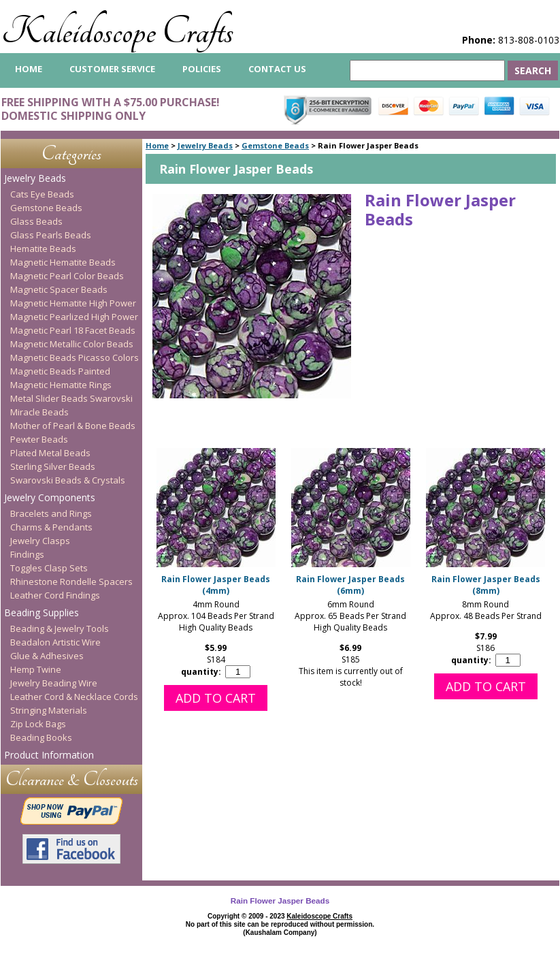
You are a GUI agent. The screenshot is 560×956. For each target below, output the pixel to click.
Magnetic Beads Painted (60, 371)
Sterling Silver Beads (53, 466)
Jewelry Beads (205, 145)
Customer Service (112, 69)
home (29, 69)
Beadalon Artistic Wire (55, 642)
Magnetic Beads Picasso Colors (75, 357)
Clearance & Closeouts (72, 779)
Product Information (49, 755)
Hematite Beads (43, 249)
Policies (202, 69)
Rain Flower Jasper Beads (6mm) (350, 585)
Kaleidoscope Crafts (117, 32)
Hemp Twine (36, 669)
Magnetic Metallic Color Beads (72, 344)
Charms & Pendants (51, 527)
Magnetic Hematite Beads (63, 262)
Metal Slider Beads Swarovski (71, 398)
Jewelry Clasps (40, 541)
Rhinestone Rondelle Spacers (71, 581)
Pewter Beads (39, 439)
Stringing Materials (49, 710)
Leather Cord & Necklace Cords (74, 697)
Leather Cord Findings (55, 595)
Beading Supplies (42, 612)
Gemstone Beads (275, 145)
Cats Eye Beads (42, 194)
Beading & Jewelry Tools (60, 628)
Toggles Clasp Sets (49, 568)
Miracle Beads (39, 412)
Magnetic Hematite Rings (61, 385)
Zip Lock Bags (38, 724)
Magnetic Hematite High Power (73, 303)
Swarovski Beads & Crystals (68, 480)
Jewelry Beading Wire (54, 683)
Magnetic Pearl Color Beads (67, 276)
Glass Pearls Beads (51, 235)
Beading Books (41, 737)
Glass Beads (36, 221)
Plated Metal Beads (50, 453)
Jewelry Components (50, 497)
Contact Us (277, 69)
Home (157, 145)
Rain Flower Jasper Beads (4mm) (216, 585)
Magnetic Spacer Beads (59, 289)
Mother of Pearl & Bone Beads (73, 426)
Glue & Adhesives (47, 656)
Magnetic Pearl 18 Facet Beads (73, 330)
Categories (71, 154)
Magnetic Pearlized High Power (74, 317)
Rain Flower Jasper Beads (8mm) (486, 585)
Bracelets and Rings (51, 513)
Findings (27, 554)
